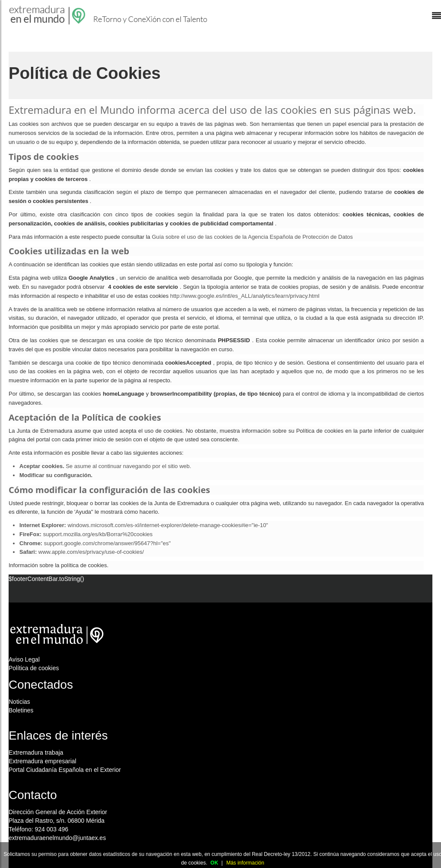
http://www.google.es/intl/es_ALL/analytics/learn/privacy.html (245, 296)
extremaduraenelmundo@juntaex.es (57, 838)
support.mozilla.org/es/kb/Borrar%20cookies (98, 534)
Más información (245, 863)
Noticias (19, 702)
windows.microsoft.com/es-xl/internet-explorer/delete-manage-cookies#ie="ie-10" (168, 525)
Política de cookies (34, 668)
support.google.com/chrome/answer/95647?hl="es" (107, 543)
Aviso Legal (24, 659)
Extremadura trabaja (36, 752)
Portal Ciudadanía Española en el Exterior (65, 770)
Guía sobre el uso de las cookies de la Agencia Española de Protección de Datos (252, 237)
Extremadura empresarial (42, 761)
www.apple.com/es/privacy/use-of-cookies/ (91, 552)
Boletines (21, 710)
